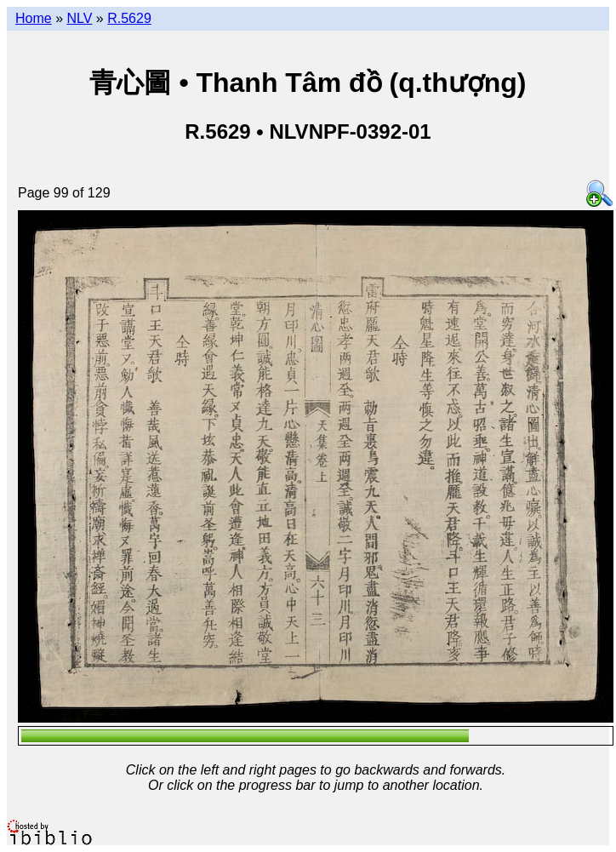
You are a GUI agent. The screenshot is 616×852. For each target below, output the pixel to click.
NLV (79, 18)
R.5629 (129, 18)
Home (34, 18)
